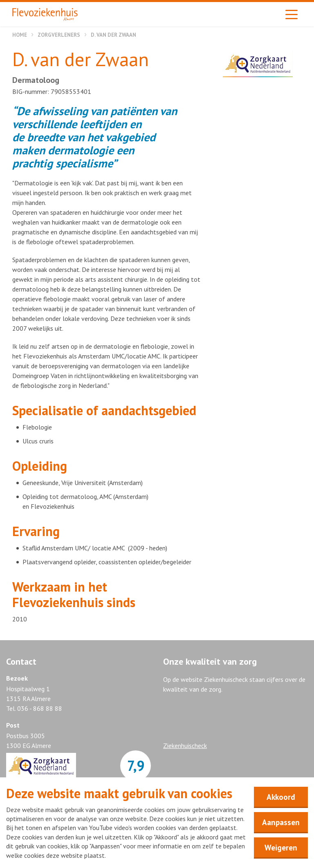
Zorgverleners (59, 35)
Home (20, 35)
